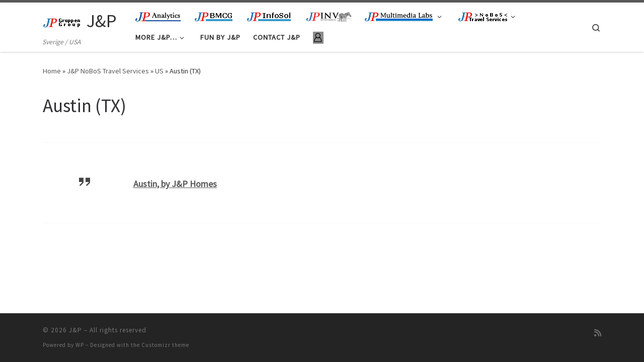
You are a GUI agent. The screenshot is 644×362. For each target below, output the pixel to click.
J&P (75, 330)
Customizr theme (165, 345)
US (159, 71)
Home (52, 71)
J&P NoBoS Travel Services (108, 71)
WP (80, 345)
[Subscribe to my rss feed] (598, 333)
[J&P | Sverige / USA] (63, 21)
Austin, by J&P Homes (175, 184)
